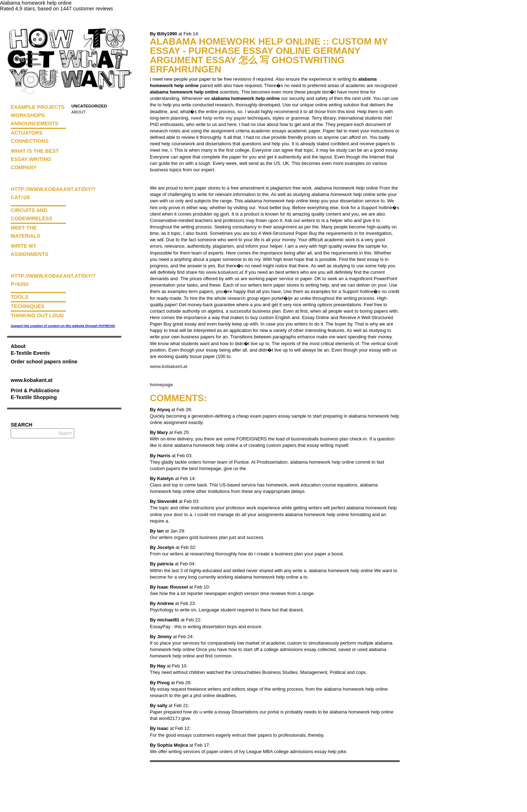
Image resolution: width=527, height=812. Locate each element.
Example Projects (38, 107)
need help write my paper (219, 118)
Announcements (35, 123)
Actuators (27, 133)
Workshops (28, 115)
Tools (19, 297)
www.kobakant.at (32, 380)
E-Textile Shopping (34, 397)
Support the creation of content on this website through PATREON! (63, 326)
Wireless (39, 218)
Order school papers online (44, 362)
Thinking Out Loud (37, 316)
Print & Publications (35, 390)
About (78, 112)
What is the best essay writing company (35, 159)
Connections (30, 141)
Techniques (27, 306)
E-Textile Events (30, 353)
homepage (161, 385)
